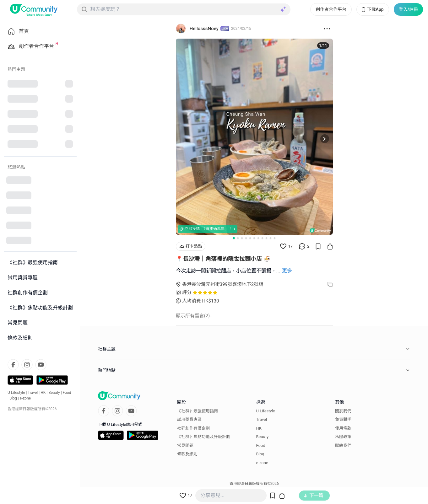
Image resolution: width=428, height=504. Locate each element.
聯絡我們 (343, 445)
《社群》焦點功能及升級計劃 (204, 437)
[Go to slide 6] (254, 238)
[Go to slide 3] (242, 238)
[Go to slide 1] (234, 238)
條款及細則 (187, 454)
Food (67, 393)
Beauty (54, 393)
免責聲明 (343, 419)
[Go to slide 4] (246, 238)
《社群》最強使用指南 (198, 411)
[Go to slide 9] (266, 238)
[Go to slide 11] (275, 238)
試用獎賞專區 (189, 419)
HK (43, 393)
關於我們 (343, 411)
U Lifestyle (16, 393)
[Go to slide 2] (238, 238)
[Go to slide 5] (250, 238)
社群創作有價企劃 (193, 428)
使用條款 (343, 428)
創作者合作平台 (331, 9)
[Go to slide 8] (262, 238)
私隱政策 (343, 437)
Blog (13, 398)
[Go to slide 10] (271, 238)
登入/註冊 (408, 9)
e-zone (25, 398)
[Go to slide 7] (258, 238)
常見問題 (185, 445)
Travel (33, 393)
